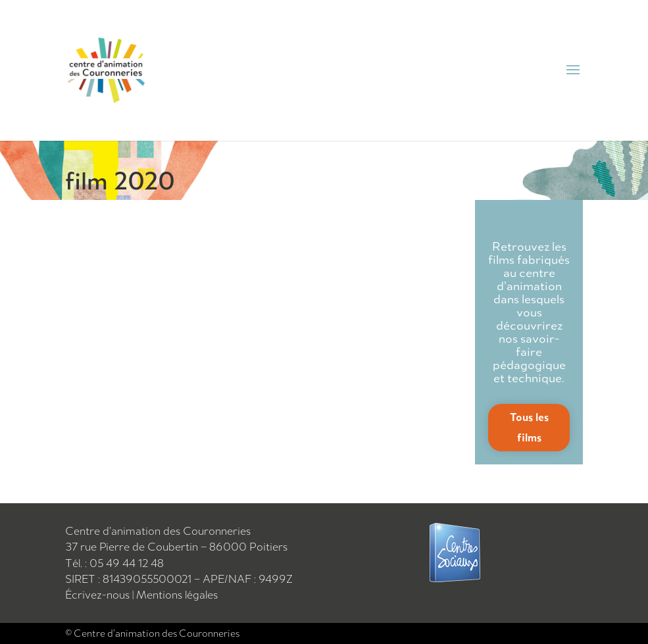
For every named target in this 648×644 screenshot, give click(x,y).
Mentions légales (177, 595)
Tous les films (529, 427)
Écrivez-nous (99, 595)
